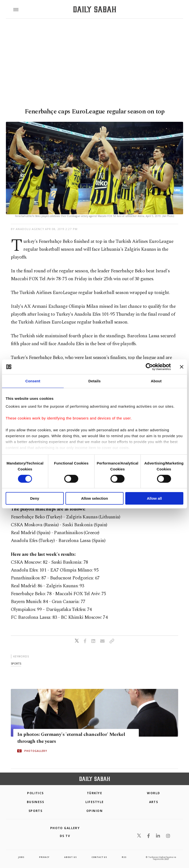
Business (36, 802)
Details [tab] (94, 381)
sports (16, 663)
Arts (154, 802)
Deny (35, 498)
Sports (36, 811)
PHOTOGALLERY (36, 751)
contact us (99, 857)
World (153, 793)
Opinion (94, 811)
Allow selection (94, 498)
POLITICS (35, 793)
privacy (44, 857)
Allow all (154, 498)
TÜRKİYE (94, 793)
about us (70, 857)
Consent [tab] (33, 381)
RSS (124, 857)
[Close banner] (182, 367)
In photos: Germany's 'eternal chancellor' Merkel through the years (71, 738)
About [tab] (156, 381)
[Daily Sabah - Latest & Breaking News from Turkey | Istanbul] (95, 9)
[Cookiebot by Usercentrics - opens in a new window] (149, 367)
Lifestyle (95, 802)
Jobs (21, 857)
